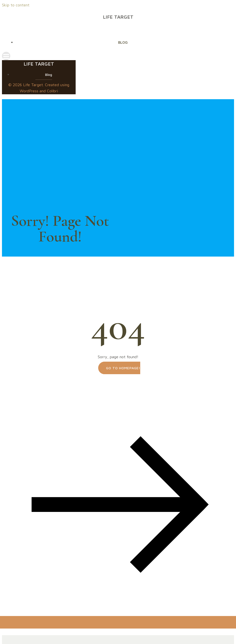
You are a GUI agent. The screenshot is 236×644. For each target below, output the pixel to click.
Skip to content (16, 5)
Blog (123, 42)
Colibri (52, 91)
